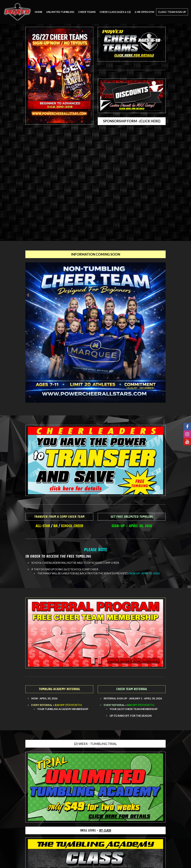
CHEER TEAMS (87, 12)
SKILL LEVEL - (96, 830)
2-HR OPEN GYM (144, 12)
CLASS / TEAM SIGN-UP (172, 12)
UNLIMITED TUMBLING (60, 12)
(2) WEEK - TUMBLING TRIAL (95, 744)
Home (39, 12)
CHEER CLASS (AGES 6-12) (115, 12)
